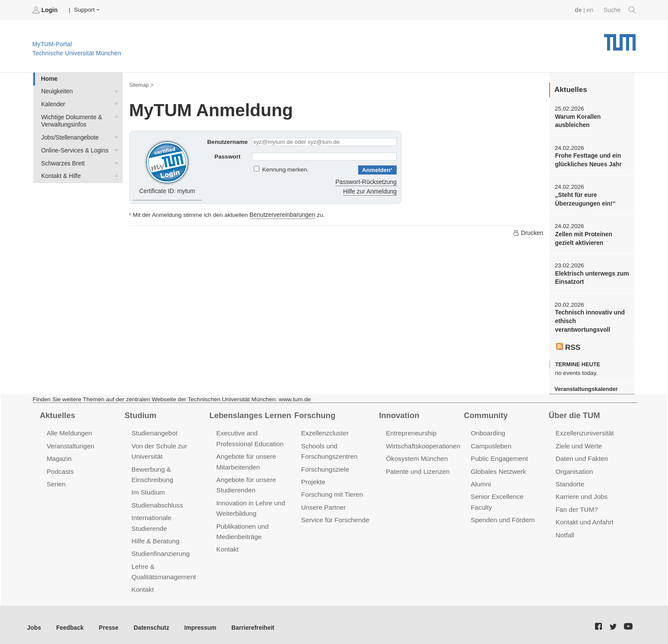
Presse (107, 622)
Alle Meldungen (69, 430)
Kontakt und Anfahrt (584, 518)
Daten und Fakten (581, 455)
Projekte (313, 478)
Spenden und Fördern (502, 506)
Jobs (34, 622)
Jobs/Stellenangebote (115, 136)
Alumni (480, 481)
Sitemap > (141, 85)
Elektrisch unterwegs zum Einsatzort (591, 276)
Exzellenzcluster (324, 430)
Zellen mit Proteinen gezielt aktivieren (583, 237)
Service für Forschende (335, 516)
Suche (620, 10)
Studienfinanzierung (160, 549)
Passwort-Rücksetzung (367, 181)
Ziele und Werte (578, 443)
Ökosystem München (416, 455)
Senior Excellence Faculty (508, 493)
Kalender (115, 103)
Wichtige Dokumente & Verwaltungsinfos (115, 116)
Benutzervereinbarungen (282, 214)
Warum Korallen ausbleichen (577, 121)
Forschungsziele (325, 466)
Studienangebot (154, 430)
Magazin (59, 455)
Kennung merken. (285, 170)
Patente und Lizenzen (417, 468)
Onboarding (487, 430)
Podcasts (60, 468)
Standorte (570, 481)
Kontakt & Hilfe (115, 174)
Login (46, 10)
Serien (56, 481)
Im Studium (148, 489)
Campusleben (490, 443)
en (590, 10)
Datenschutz (149, 622)
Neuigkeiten (115, 91)
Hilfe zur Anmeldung (370, 191)
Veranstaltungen (70, 443)
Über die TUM (574, 412)
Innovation (399, 412)
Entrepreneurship (411, 430)
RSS (568, 345)
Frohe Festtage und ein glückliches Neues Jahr (587, 159)
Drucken (528, 232)
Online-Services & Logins (115, 149)
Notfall (565, 531)
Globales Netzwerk (498, 468)
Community (485, 412)
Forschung (314, 412)
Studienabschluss (157, 501)
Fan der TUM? (576, 506)
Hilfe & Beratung (155, 536)
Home (49, 78)
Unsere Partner (323, 503)
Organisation (574, 468)
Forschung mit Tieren (331, 491)
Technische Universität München (620, 39)
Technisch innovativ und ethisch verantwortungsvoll (589, 319)
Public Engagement (499, 455)
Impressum (197, 622)
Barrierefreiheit (249, 622)
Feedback (69, 622)
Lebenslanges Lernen (250, 412)
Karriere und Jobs (581, 493)
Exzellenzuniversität (584, 430)
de (579, 10)
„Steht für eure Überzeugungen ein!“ (584, 198)
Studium (140, 412)
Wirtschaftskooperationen (422, 443)
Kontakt (142, 584)
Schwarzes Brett (115, 161)
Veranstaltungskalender (585, 386)
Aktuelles (57, 412)
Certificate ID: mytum (167, 166)
